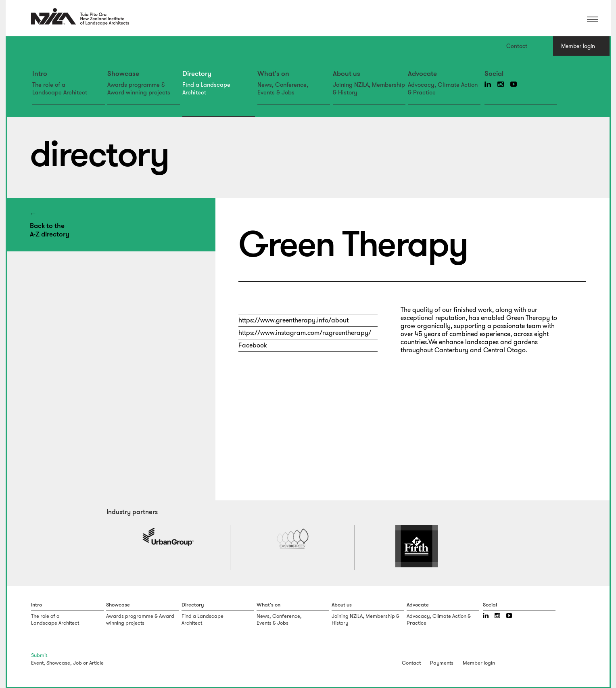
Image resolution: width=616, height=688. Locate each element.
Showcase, (59, 663)
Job (77, 663)
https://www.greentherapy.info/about (293, 320)
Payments (442, 663)
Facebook (253, 345)
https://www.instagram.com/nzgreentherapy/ (305, 333)
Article (96, 663)
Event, (38, 663)
